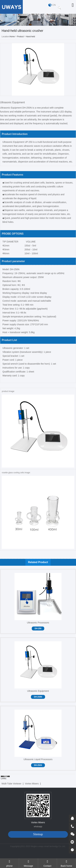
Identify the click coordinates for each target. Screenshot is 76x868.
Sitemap (38, 834)
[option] (38, 20)
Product (20, 37)
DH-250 (38, 629)
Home (12, 37)
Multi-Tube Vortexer (12, 784)
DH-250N (38, 697)
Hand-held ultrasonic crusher (34, 37)
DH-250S (38, 765)
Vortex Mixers (32, 784)
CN (54, 5)
